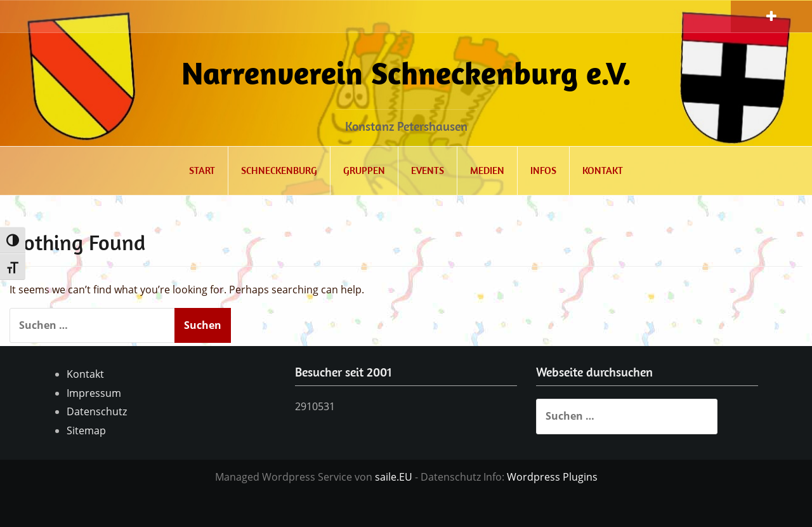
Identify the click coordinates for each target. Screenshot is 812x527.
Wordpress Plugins (552, 477)
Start (202, 170)
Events (428, 170)
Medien (487, 170)
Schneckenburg (279, 170)
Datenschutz (97, 411)
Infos (543, 170)
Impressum (94, 393)
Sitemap (86, 430)
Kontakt (603, 170)
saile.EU (394, 477)
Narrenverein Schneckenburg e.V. (406, 73)
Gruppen (364, 170)
